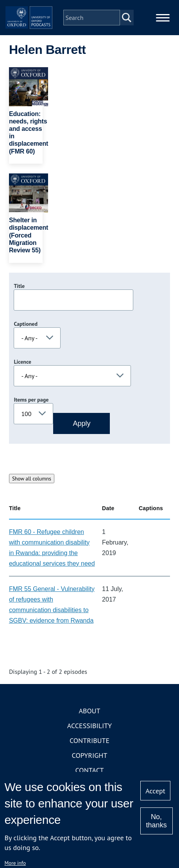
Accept (155, 791)
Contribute (89, 740)
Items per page (31, 400)
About (89, 711)
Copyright (90, 755)
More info (15, 863)
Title (19, 286)
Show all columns (32, 479)
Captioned (26, 324)
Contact (90, 770)
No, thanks (157, 821)
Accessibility (89, 726)
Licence (22, 362)
